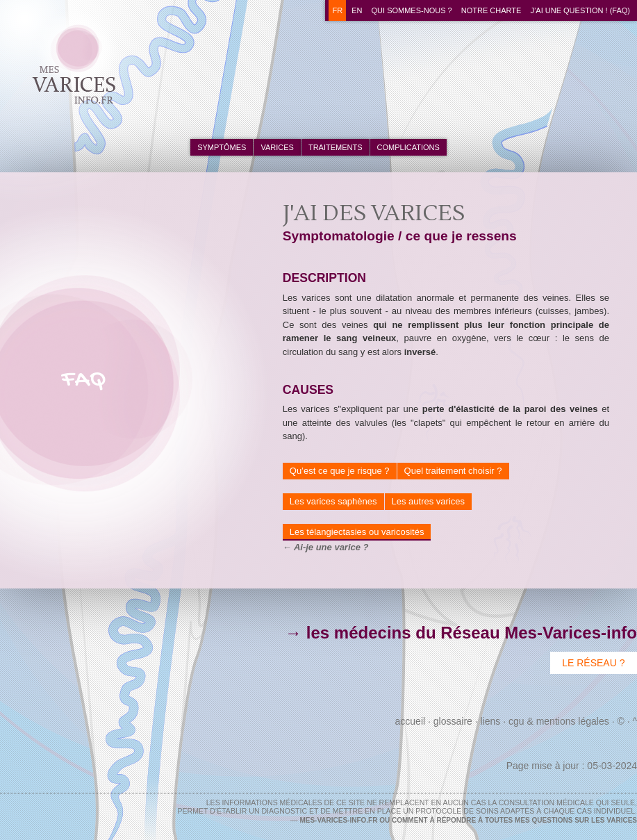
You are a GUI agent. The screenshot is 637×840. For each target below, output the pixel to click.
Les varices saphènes (333, 501)
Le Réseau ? (593, 663)
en (357, 10)
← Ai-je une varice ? (326, 547)
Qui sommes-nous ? (412, 10)
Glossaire (453, 721)
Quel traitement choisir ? (453, 471)
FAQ (84, 380)
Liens (491, 721)
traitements (336, 147)
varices (277, 147)
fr (337, 10)
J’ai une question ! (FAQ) (580, 10)
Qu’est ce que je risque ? (340, 471)
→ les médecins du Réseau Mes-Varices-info (461, 633)
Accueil (411, 721)
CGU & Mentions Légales (559, 721)
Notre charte (491, 10)
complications (408, 147)
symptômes (222, 147)
